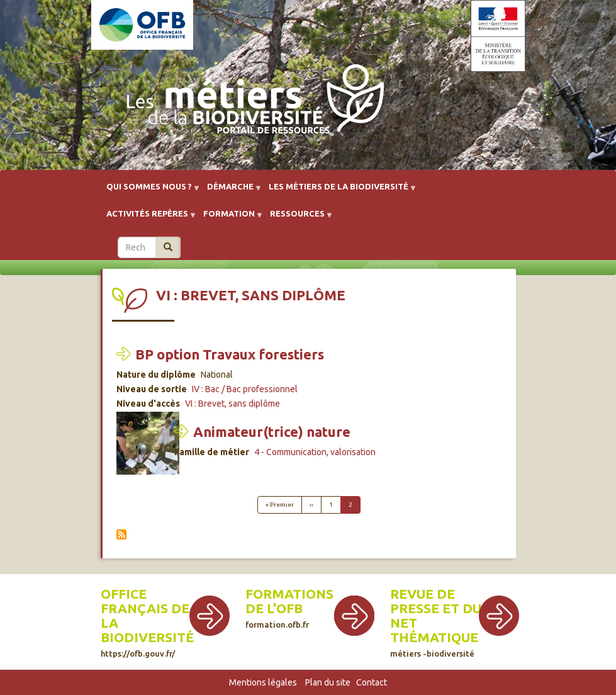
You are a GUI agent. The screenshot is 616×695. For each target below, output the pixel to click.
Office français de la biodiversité (147, 622)
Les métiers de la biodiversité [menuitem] (339, 191)
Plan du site (328, 682)
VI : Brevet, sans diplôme (232, 404)
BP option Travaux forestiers (230, 354)
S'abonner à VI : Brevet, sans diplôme (121, 534)
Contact (372, 682)
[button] (148, 446)
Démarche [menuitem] (230, 191)
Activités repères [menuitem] (147, 218)
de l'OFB (274, 608)
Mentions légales (263, 682)
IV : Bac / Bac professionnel (245, 389)
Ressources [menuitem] (297, 218)
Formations (289, 594)
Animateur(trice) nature (272, 432)
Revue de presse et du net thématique (436, 622)
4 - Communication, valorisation (315, 452)
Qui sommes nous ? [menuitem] (149, 191)
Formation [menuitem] (229, 218)
